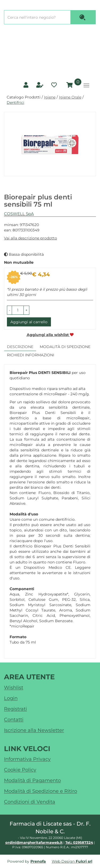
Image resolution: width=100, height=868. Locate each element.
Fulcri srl (84, 861)
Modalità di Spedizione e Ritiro (41, 791)
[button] (9, 310)
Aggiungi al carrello (29, 322)
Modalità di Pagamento (32, 780)
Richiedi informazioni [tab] (31, 355)
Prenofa (38, 861)
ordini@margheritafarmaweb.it (34, 842)
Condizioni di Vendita (30, 802)
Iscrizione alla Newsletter (34, 730)
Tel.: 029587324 (79, 842)
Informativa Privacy (27, 759)
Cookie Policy (20, 770)
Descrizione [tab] (20, 347)
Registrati (15, 709)
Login (11, 698)
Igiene (50, 97)
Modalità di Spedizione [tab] (65, 347)
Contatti (14, 720)
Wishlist (14, 688)
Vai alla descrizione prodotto (31, 238)
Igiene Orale (70, 97)
